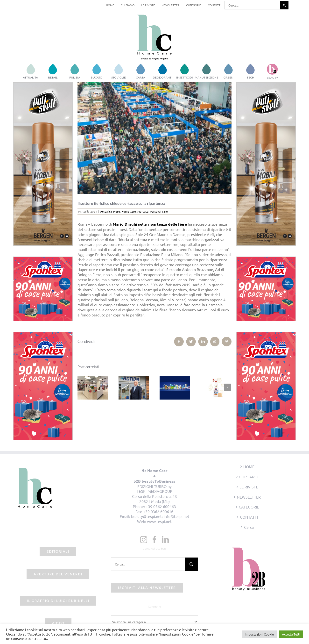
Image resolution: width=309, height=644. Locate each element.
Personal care (159, 211)
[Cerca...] (252, 5)
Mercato (143, 211)
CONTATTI (249, 517)
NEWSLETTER (249, 497)
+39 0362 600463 (161, 506)
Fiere (117, 211)
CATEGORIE (249, 507)
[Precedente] (81, 387)
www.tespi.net (159, 521)
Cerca (249, 527)
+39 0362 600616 (158, 511)
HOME (249, 466)
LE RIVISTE (249, 487)
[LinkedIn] (165, 540)
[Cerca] (284, 5)
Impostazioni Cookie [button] (259, 634)
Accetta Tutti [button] (291, 634)
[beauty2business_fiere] (155, 138)
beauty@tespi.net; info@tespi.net (160, 516)
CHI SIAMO (249, 477)
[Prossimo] (227, 387)
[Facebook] (154, 540)
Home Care (129, 211)
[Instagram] (144, 540)
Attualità (106, 211)
